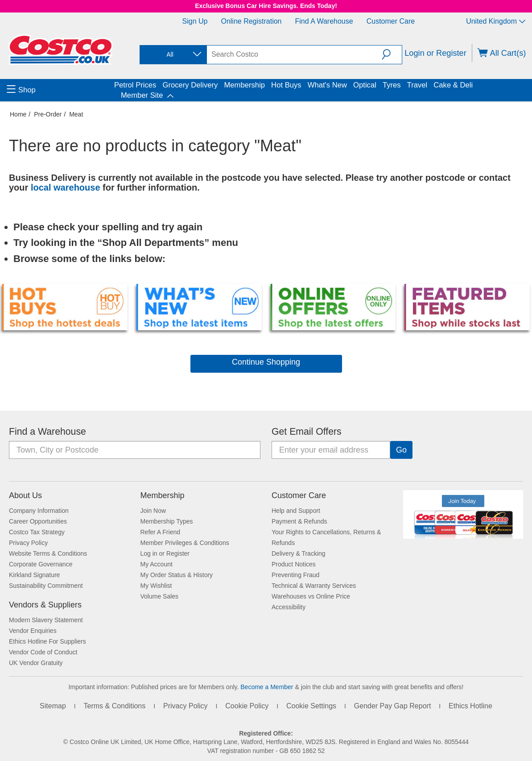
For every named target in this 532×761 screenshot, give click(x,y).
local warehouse (67, 187)
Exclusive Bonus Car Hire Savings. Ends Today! (266, 6)
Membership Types (167, 521)
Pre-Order (48, 114)
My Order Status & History (177, 575)
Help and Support (296, 511)
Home (18, 114)
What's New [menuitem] (327, 85)
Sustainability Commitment (46, 586)
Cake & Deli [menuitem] (453, 85)
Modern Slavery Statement (46, 620)
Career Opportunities (38, 521)
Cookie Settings (311, 706)
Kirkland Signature (34, 575)
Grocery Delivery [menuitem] (190, 85)
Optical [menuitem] (365, 85)
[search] (294, 54)
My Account (157, 564)
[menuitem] (59, 90)
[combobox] (173, 55)
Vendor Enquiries (33, 631)
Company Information (39, 511)
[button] (392, 54)
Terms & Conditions (115, 706)
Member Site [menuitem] (142, 95)
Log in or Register (165, 553)
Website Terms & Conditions (48, 553)
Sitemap (53, 706)
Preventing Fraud (295, 575)
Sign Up (195, 21)
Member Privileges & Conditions (185, 543)
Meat (76, 114)
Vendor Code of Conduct (43, 652)
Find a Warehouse (324, 21)
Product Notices (294, 564)
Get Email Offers (307, 432)
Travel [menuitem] (417, 85)
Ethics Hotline (470, 706)
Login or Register (435, 53)
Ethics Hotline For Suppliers (47, 641)
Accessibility (289, 607)
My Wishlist (156, 586)
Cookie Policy (247, 706)
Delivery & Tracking (299, 553)
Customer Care (391, 21)
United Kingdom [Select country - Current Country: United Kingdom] (496, 21)
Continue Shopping (266, 362)
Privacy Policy (28, 543)
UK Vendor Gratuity (36, 663)
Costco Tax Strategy (37, 532)
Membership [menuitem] (244, 85)
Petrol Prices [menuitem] (135, 85)
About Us (25, 495)
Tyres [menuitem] (392, 85)
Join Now (153, 511)
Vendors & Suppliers (45, 605)
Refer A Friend (161, 532)
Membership (163, 495)
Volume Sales (160, 596)
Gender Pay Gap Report (393, 706)
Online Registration (251, 21)
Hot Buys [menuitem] (286, 85)
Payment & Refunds (299, 521)
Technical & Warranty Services (314, 586)
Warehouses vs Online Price (311, 596)
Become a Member (267, 687)
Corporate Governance (41, 564)
